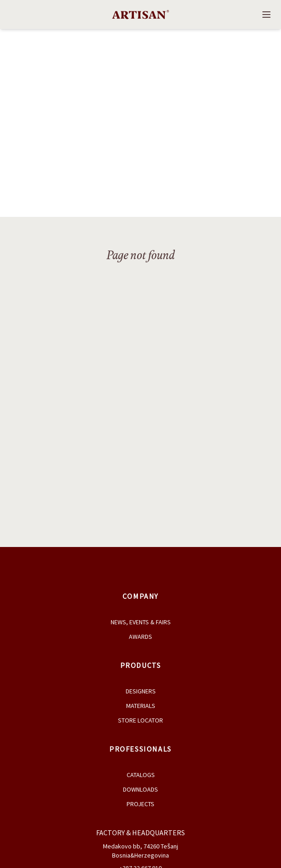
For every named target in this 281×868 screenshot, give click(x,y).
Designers (141, 691)
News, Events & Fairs (141, 622)
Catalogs (141, 775)
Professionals (140, 749)
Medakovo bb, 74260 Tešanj (140, 846)
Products (141, 665)
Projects (140, 804)
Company (140, 596)
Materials (141, 706)
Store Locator (140, 720)
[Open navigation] (266, 15)
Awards (140, 637)
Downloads (140, 789)
